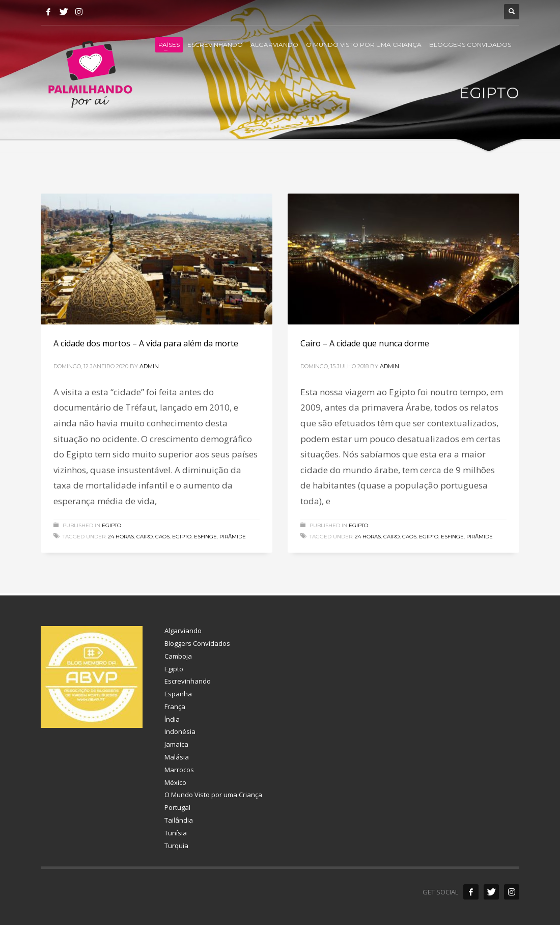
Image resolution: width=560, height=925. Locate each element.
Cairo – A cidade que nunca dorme (365, 343)
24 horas (121, 537)
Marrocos (179, 770)
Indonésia (180, 731)
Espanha (178, 694)
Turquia (176, 846)
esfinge (205, 537)
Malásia (177, 757)
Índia (172, 719)
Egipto (111, 525)
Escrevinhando (188, 681)
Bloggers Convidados (197, 643)
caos (162, 537)
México (175, 782)
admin (149, 366)
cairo (145, 537)
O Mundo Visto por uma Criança (213, 795)
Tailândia (179, 820)
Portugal (177, 807)
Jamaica (176, 744)
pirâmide (233, 537)
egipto (182, 537)
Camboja (178, 656)
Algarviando (183, 631)
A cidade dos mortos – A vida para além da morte (146, 343)
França (175, 706)
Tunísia (176, 833)
